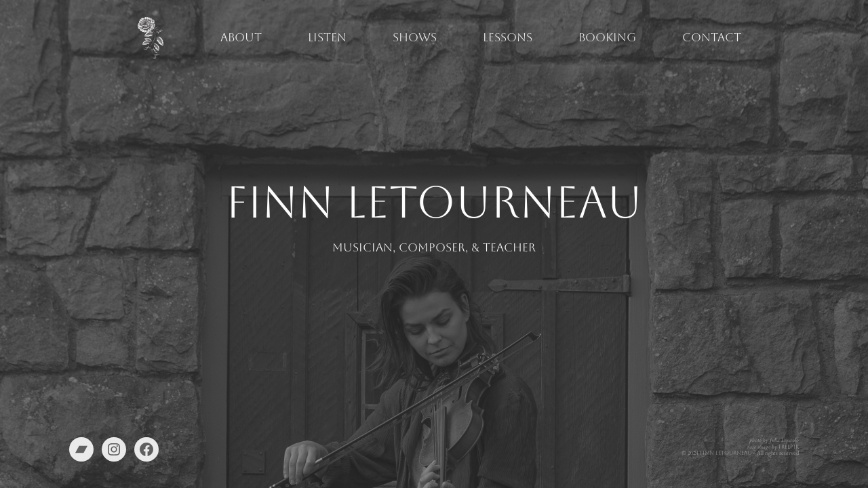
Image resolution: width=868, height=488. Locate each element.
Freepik (789, 447)
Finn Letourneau (726, 453)
